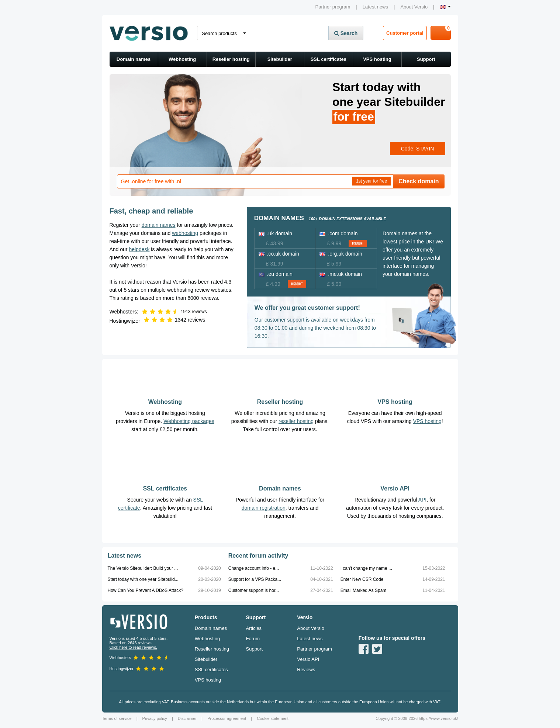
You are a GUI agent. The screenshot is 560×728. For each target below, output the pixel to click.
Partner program (333, 7)
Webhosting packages (189, 421)
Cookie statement (273, 718)
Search (346, 33)
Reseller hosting (231, 59)
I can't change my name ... (366, 568)
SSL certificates (329, 59)
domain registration (264, 508)
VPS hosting (377, 59)
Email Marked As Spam (364, 590)
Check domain (419, 181)
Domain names (134, 59)
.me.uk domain (341, 274)
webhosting (185, 233)
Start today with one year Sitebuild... (143, 579)
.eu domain (276, 274)
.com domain (338, 233)
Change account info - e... (254, 568)
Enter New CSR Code (362, 579)
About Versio (414, 7)
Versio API (395, 488)
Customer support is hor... (254, 590)
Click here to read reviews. (134, 647)
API (423, 500)
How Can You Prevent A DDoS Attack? (146, 590)
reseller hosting (296, 421)
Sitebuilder (280, 59)
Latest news (375, 7)
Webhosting (182, 59)
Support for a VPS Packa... (255, 579)
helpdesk (139, 249)
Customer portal (405, 33)
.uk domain (275, 233)
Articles (254, 628)
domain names (159, 225)
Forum (253, 639)
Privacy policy (155, 718)
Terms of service (117, 718)
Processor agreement (227, 718)
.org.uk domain (341, 254)
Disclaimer (187, 718)
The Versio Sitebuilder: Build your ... (143, 568)
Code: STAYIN (418, 149)
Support (426, 59)
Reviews (306, 670)
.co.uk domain (279, 254)
